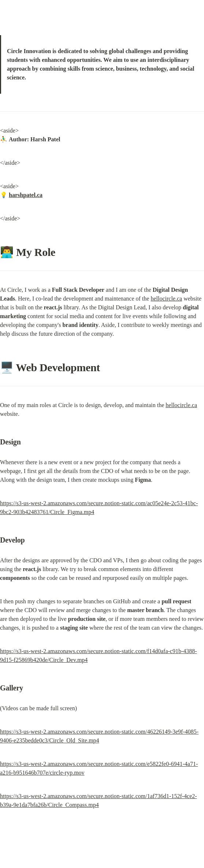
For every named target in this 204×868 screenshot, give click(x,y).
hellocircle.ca (166, 299)
